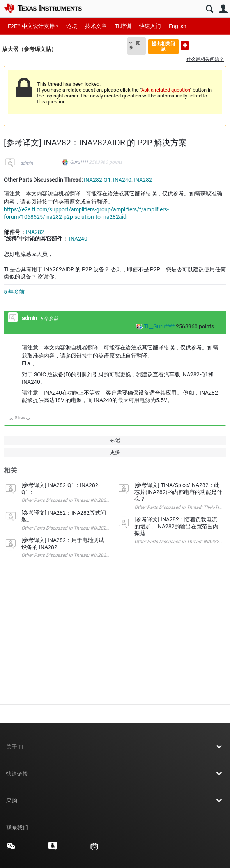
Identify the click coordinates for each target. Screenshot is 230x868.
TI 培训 (123, 26)
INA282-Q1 (97, 180)
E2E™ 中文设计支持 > (33, 26)
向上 (11, 420)
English (178, 26)
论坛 (72, 26)
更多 (134, 45)
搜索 (210, 9)
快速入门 (150, 26)
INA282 (143, 180)
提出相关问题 (163, 46)
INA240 (122, 180)
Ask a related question (165, 90)
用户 (223, 9)
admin (27, 163)
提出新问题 (185, 45)
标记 (115, 440)
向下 (28, 420)
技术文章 (96, 26)
